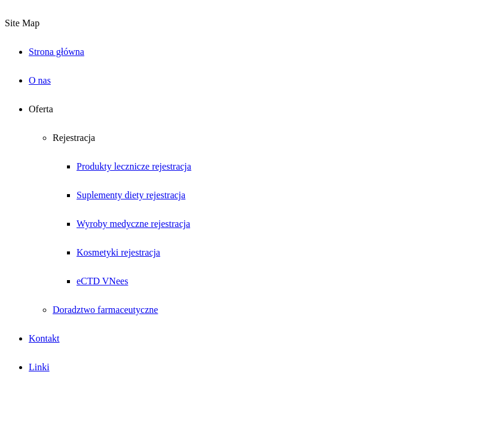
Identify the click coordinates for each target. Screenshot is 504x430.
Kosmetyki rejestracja (118, 252)
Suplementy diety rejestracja (131, 195)
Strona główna (56, 52)
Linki (39, 367)
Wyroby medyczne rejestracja (133, 224)
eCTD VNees (102, 281)
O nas (40, 80)
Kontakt (44, 338)
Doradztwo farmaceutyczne (105, 310)
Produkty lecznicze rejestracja (134, 166)
